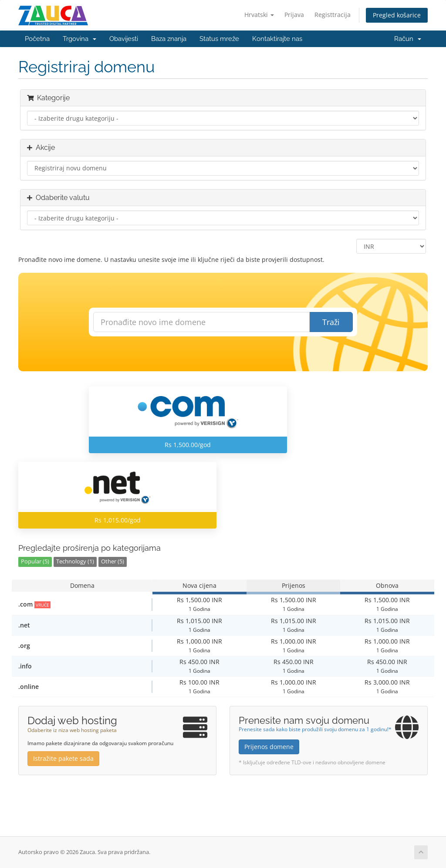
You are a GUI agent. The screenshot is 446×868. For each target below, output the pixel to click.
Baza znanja (169, 39)
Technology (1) (75, 561)
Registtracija (333, 15)
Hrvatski (259, 15)
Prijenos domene (269, 747)
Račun (408, 39)
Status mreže (219, 39)
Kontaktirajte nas (277, 39)
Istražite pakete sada (63, 758)
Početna (37, 39)
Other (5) (113, 561)
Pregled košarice (397, 15)
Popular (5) (35, 561)
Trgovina (79, 39)
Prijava (294, 15)
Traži (331, 322)
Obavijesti (124, 39)
